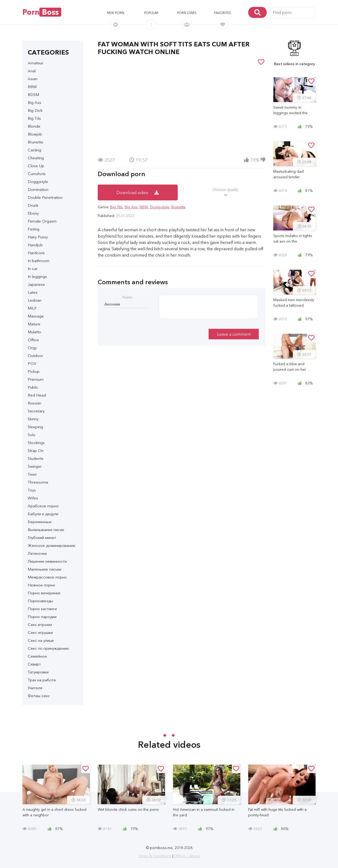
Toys (32, 490)
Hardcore (36, 253)
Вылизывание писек (46, 530)
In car (33, 269)
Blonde (34, 126)
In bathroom (39, 261)
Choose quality (226, 192)
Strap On (36, 450)
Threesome (38, 482)
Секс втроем (40, 625)
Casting (34, 150)
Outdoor (35, 356)
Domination (38, 189)
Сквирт (34, 664)
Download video (138, 192)
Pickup (34, 371)
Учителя (35, 688)
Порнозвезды (40, 601)
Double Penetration (45, 197)
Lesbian (35, 300)
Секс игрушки (40, 632)
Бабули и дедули (43, 514)
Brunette (36, 142)
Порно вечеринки (44, 593)
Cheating (36, 158)
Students (36, 458)
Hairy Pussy (38, 237)
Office (33, 340)
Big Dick (35, 110)
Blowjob (35, 134)
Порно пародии (42, 617)
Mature (34, 324)
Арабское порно (43, 506)
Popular (151, 13)
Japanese (36, 284)
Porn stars (187, 13)
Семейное (37, 656)
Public (33, 387)
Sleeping (35, 427)
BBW (32, 87)
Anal (32, 71)
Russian (34, 403)
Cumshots (37, 174)
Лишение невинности (47, 561)
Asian (33, 79)
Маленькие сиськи (44, 569)
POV (32, 363)
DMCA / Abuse (187, 856)
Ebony (33, 213)
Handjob (35, 245)
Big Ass (34, 102)
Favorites (223, 13)
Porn (42, 12)
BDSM (33, 95)
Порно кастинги (42, 609)
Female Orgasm (42, 221)
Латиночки (37, 553)
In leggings (37, 276)
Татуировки (38, 672)
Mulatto (34, 332)
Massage (36, 316)
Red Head (37, 395)
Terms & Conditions (155, 856)
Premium (36, 379)
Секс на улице (41, 640)
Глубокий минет (42, 537)
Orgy (32, 348)
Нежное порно (41, 585)
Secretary (36, 411)
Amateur (36, 63)
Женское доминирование (51, 545)
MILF (32, 308)
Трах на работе (42, 680)
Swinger (35, 466)
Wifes (33, 498)
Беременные (40, 522)
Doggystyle (38, 182)
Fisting (34, 229)
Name (127, 297)
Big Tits (34, 118)
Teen (32, 474)
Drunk (33, 205)
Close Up (36, 166)
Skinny (33, 419)
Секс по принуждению (48, 648)
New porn (116, 13)
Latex (33, 292)
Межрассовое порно (47, 577)
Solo (32, 435)
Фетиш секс (39, 696)
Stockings (36, 443)
